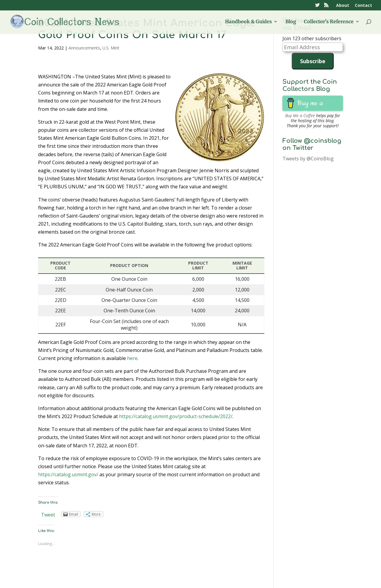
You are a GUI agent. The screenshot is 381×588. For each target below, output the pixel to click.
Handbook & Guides (248, 22)
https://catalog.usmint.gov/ (68, 474)
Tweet (48, 515)
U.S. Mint (111, 48)
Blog (291, 22)
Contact (363, 6)
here (132, 358)
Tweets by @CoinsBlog (308, 159)
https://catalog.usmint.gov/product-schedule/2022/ (176, 416)
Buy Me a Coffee (300, 115)
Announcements (84, 48)
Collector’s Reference (329, 22)
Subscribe (313, 61)
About (343, 6)
